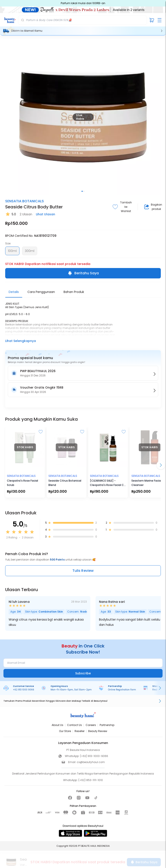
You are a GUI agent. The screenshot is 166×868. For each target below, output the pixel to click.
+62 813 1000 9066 (24, 690)
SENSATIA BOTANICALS (25, 201)
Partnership (107, 725)
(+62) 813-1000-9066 (94, 756)
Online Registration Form (122, 690)
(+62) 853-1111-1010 (91, 780)
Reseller (80, 731)
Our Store (65, 731)
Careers (91, 725)
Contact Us (74, 725)
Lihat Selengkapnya (21, 341)
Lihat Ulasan (45, 214)
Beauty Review (98, 731)
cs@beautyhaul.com (91, 762)
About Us (57, 725)
